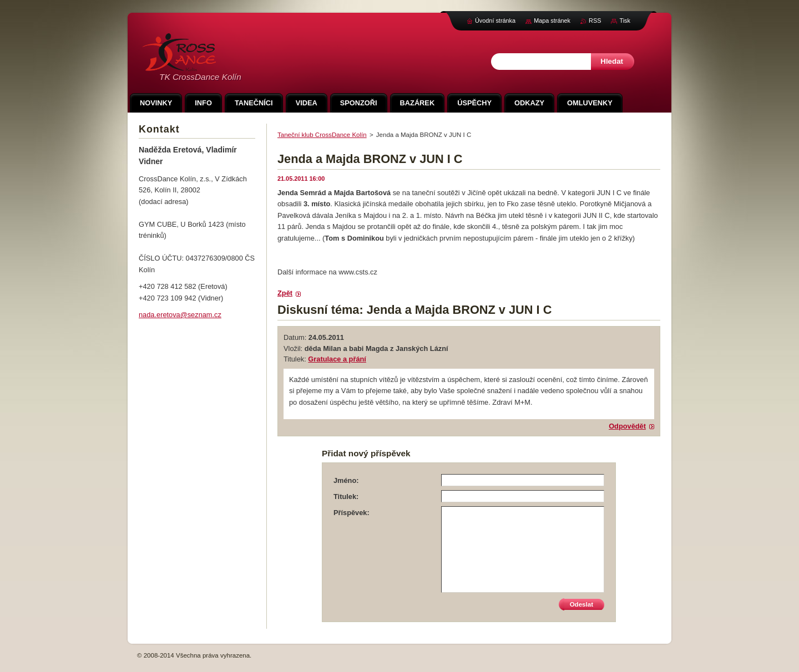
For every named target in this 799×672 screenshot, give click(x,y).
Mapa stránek (552, 21)
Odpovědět (627, 426)
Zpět (285, 293)
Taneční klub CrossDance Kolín (322, 135)
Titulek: (346, 497)
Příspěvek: (352, 513)
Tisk (625, 21)
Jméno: (346, 480)
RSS (595, 21)
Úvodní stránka (495, 21)
